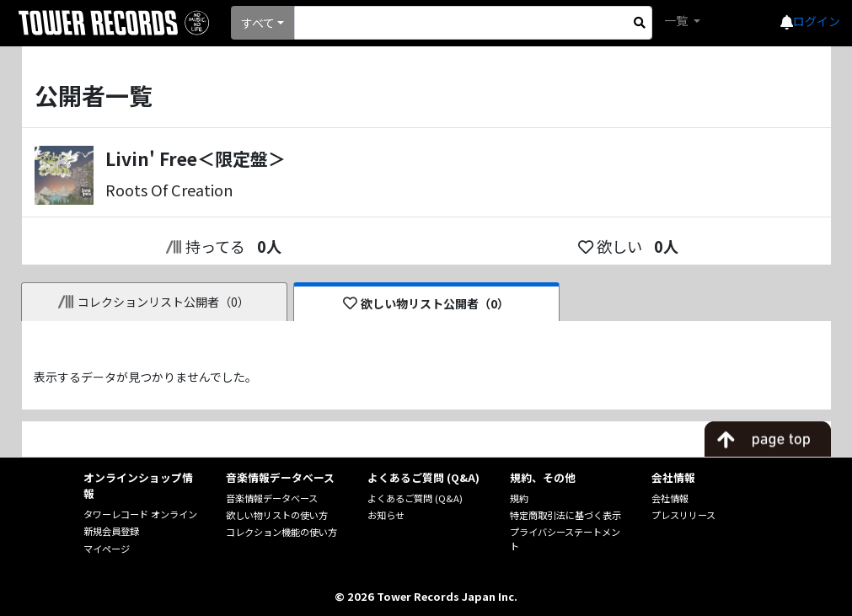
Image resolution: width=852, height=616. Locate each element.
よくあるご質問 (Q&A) (415, 498)
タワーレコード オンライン (140, 514)
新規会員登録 (111, 531)
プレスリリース (683, 515)
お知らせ (386, 515)
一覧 (677, 20)
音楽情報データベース (272, 498)
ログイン (817, 21)
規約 (519, 498)
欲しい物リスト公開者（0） (426, 303)
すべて (258, 23)
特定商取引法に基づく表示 (565, 515)
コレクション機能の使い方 (281, 532)
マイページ (107, 549)
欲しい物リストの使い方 (277, 515)
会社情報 (670, 498)
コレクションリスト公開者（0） (154, 302)
